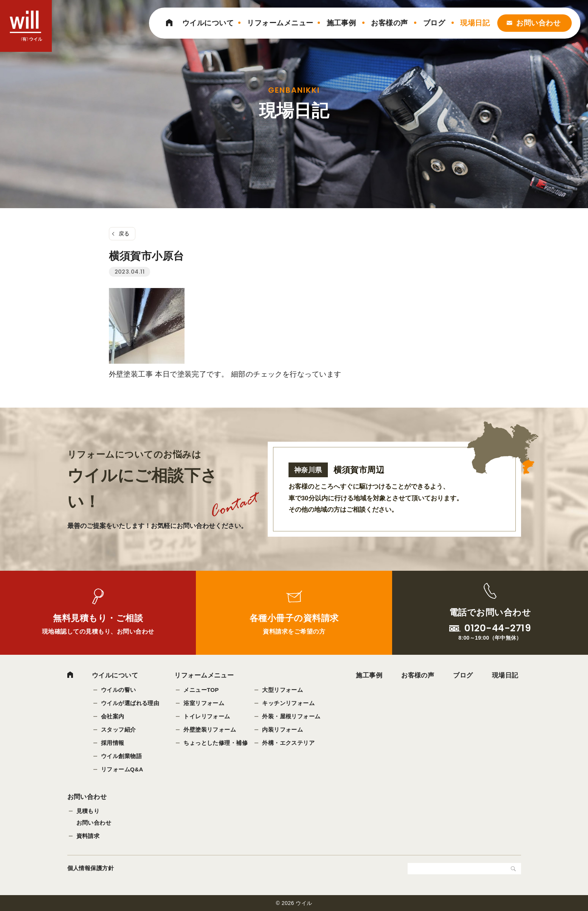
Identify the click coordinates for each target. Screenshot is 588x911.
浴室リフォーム (204, 703)
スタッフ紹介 (119, 730)
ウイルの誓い (119, 690)
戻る (124, 234)
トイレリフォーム (207, 716)
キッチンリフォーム (289, 703)
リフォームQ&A (122, 769)
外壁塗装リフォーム (210, 730)
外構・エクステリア (289, 743)
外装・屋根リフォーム (292, 716)
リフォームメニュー (280, 23)
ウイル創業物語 (121, 756)
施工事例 (341, 23)
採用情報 (113, 743)
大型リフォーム (283, 690)
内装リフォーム (283, 730)
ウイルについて (208, 23)
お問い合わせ (538, 23)
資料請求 (88, 836)
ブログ (434, 23)
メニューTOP (202, 690)
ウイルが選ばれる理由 (130, 703)
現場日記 (475, 23)
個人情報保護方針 (91, 868)
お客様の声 (389, 23)
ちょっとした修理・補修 (216, 743)
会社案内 (113, 716)
